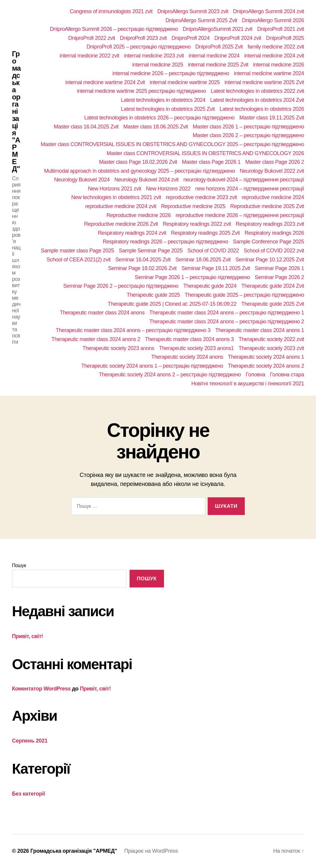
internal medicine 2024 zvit (274, 56)
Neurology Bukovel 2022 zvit (272, 171)
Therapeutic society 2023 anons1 (197, 348)
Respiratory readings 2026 (274, 233)
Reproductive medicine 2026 (139, 215)
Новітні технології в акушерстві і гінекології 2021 (248, 384)
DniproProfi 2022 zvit (92, 38)
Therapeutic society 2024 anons (187, 357)
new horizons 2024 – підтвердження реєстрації (250, 189)
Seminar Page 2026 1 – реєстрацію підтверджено (192, 277)
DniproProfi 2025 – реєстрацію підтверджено (138, 47)
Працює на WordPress (151, 851)
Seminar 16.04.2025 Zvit (143, 260)
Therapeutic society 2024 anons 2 (266, 366)
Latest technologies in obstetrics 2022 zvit (257, 91)
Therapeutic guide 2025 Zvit (273, 304)
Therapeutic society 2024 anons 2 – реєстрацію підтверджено (170, 375)
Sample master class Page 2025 (77, 251)
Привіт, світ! (28, 636)
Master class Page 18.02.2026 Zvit (138, 162)
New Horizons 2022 (168, 189)
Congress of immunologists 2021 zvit (111, 11)
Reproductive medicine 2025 (193, 206)
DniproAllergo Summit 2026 (273, 20)
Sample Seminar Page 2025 (151, 251)
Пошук (19, 565)
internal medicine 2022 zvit (89, 56)
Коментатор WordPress (41, 689)
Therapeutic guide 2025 (153, 295)
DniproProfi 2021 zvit (281, 29)
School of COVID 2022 (213, 251)
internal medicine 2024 (214, 56)
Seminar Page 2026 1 (279, 268)
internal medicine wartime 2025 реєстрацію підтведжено (141, 91)
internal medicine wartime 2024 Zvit (105, 82)
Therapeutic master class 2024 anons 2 (96, 339)
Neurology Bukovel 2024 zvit (146, 180)
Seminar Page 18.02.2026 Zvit (142, 268)
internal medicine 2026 (279, 65)
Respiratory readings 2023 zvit (270, 224)
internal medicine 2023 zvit (154, 56)
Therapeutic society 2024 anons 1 (266, 357)
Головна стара (287, 375)
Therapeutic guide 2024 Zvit (273, 286)
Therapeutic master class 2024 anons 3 (190, 339)
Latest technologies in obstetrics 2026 (262, 109)
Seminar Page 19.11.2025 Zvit (216, 268)
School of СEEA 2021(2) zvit (79, 260)
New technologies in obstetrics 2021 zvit (116, 197)
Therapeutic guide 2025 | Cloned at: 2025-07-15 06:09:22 (172, 304)
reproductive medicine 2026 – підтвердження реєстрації (240, 215)
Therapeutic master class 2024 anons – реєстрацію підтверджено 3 (133, 330)
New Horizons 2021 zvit (115, 189)
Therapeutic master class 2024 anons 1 (260, 330)
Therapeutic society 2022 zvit (271, 339)
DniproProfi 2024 (190, 38)
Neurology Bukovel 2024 (82, 180)
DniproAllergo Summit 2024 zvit (269, 11)
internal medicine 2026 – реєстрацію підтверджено (171, 73)
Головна (255, 375)
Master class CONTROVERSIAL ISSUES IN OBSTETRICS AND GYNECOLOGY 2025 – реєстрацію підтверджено (172, 144)
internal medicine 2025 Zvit (218, 65)
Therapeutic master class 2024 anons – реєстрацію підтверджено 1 (227, 313)
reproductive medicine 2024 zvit (121, 206)
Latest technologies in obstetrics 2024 (163, 100)
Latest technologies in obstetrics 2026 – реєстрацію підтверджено (159, 118)
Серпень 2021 (30, 741)
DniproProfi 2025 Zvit (219, 47)
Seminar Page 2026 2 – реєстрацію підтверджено (121, 286)
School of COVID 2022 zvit (274, 251)
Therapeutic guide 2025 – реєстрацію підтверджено (244, 295)
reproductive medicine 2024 (273, 197)
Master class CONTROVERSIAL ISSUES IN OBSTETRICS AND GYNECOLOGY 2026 (205, 153)
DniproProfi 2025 (285, 38)
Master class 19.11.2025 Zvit (272, 118)
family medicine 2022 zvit (276, 47)
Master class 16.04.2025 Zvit (86, 127)
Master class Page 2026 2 (275, 162)
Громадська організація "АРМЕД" (16, 111)
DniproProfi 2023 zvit (143, 38)
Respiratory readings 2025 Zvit (205, 233)
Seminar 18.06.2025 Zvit (203, 260)
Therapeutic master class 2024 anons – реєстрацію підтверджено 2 (227, 322)
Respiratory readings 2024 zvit (132, 233)
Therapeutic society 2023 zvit (271, 348)
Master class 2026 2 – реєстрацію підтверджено (248, 135)
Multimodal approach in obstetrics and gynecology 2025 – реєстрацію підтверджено (139, 171)
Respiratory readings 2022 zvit (197, 224)
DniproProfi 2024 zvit (238, 38)
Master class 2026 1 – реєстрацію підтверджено (248, 127)
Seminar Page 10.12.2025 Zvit (270, 260)
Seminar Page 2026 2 (279, 277)
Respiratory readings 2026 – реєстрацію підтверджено (165, 242)
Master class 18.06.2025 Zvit (156, 127)
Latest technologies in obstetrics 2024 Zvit (257, 100)
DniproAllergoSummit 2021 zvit (218, 29)
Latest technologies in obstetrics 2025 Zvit (168, 109)
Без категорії (29, 794)
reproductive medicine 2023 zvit (201, 197)
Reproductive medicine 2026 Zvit (121, 224)
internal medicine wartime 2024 (269, 73)
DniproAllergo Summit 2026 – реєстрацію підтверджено (114, 29)
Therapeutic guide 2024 (210, 286)
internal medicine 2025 (158, 65)
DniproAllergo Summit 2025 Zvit (201, 20)
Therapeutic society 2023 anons (118, 348)
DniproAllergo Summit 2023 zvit (193, 11)
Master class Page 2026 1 (211, 162)
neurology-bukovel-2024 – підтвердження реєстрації (244, 180)
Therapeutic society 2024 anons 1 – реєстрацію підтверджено (152, 366)
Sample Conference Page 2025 (268, 242)
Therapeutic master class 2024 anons (102, 313)
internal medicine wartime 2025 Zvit (264, 82)
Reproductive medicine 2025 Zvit (267, 206)
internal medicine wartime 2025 (185, 82)
